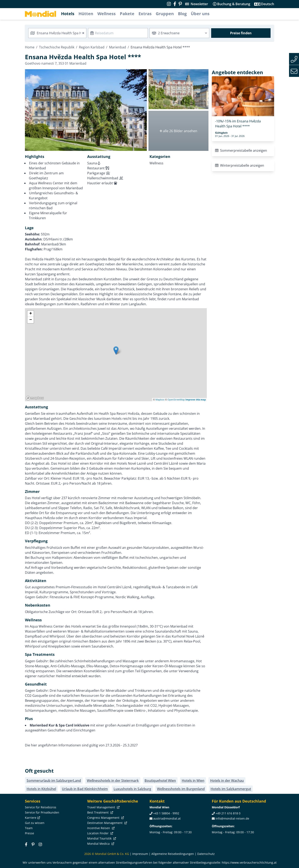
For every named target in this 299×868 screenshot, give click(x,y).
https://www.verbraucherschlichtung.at (249, 862)
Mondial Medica (100, 844)
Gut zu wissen (35, 823)
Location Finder (100, 833)
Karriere (32, 818)
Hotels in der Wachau (227, 781)
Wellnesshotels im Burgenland (181, 789)
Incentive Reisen (100, 828)
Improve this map (196, 400)
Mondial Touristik (101, 838)
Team (29, 828)
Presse (29, 833)
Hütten (86, 14)
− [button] (31, 320)
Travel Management (103, 807)
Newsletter (199, 4)
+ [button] (31, 314)
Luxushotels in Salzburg (132, 789)
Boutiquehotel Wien (160, 781)
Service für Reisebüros (41, 807)
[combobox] (57, 33)
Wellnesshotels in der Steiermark (113, 781)
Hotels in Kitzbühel (41, 789)
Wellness (107, 14)
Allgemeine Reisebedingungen (173, 854)
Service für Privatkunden (42, 812)
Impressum (140, 854)
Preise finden (241, 33)
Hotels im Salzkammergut (231, 789)
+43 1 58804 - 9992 (166, 813)
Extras (145, 14)
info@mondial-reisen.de (232, 818)
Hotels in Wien (193, 781)
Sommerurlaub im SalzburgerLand (54, 781)
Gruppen (165, 14)
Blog (182, 14)
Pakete (127, 14)
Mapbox (160, 400)
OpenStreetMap (176, 400)
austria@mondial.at (167, 818)
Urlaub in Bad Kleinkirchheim (85, 789)
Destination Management (107, 823)
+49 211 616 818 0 (228, 813)
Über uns (200, 14)
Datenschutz (206, 854)
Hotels (68, 14)
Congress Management (105, 818)
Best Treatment (100, 812)
